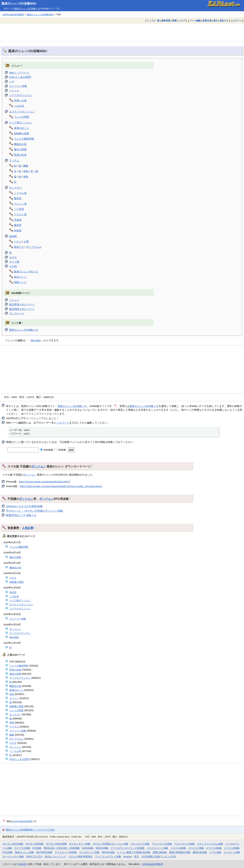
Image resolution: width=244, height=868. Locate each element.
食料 (26, 177)
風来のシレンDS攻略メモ (27, 9)
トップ (150, 21)
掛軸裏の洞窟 (22, 133)
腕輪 (26, 166)
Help (12, 694)
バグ (12, 82)
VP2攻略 (37, 848)
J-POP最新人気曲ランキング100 (158, 856)
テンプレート (17, 313)
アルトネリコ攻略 (140, 844)
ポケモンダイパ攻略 (80, 844)
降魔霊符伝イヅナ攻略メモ (21, 515)
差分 (216, 21)
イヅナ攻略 (215, 852)
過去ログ (224, 21)
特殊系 (18, 231)
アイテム (14, 161)
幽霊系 (18, 198)
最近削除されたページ (22, 309)
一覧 (157, 21)
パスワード (63, 423)
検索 (174, 21)
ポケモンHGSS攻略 (13, 844)
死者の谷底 (20, 155)
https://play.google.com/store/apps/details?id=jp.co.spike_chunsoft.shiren (61, 486)
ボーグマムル (34, 247)
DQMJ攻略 (88, 848)
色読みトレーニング (55, 856)
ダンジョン (39, 466)
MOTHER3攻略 (44, 852)
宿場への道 (20, 100)
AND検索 (47, 450)
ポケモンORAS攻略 (56, 844)
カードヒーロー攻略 (13, 856)
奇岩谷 (13, 592)
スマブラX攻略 (22, 848)
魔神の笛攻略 (200, 852)
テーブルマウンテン (20, 633)
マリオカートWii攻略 (66, 852)
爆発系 (18, 225)
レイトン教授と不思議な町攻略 (134, 852)
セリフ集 (14, 262)
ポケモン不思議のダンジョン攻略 (110, 844)
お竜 (26, 242)
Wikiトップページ (19, 73)
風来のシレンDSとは (26, 272)
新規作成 (207, 21)
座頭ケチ (19, 247)
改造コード (20, 277)
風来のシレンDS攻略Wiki (19, 4)
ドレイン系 (20, 204)
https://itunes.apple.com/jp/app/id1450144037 (45, 482)
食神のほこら (22, 128)
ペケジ (18, 242)
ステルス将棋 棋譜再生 (80, 856)
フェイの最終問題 (24, 139)
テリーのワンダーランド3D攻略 (128, 848)
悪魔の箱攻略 (160, 852)
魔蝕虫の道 (20, 144)
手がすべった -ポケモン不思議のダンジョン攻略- (35, 511)
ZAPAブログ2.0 (34, 856)
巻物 (26, 171)
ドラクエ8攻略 (214, 848)
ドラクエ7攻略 (196, 848)
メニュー (14, 300)
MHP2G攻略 (108, 852)
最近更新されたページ (22, 304)
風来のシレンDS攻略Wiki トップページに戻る (30, 830)
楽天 (137, 856)
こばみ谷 (19, 106)
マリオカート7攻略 (89, 852)
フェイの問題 (22, 117)
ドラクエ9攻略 (232, 848)
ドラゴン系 (20, 214)
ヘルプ (182, 21)
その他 (13, 266)
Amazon (128, 856)
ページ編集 (195, 21)
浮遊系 (18, 220)
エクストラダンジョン (22, 112)
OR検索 (60, 450)
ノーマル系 (20, 193)
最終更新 (166, 21)
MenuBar (36, 340)
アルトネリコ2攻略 (162, 844)
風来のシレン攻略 (24, 852)
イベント (14, 91)
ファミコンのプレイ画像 (108, 856)
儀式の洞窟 (20, 149)
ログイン (237, 21)
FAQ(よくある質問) (20, 77)
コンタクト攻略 (232, 852)
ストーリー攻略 (18, 86)
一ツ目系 (19, 209)
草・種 (34, 171)
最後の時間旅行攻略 (180, 852)
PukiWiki (22, 864)
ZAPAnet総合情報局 (13, 15)
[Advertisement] (122, 32)
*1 (115, 405)
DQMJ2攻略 (102, 848)
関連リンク (20, 282)
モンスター (16, 188)
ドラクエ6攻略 (178, 848)
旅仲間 (13, 236)
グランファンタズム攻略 (210, 844)
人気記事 (28, 528)
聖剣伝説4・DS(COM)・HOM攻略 (62, 848)
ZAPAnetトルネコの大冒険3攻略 (24, 506)
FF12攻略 (7, 852)
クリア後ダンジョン (21, 123)
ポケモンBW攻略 (35, 844)
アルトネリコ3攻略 (185, 844)
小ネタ (13, 257)
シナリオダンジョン (21, 95)
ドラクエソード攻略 (157, 848)
